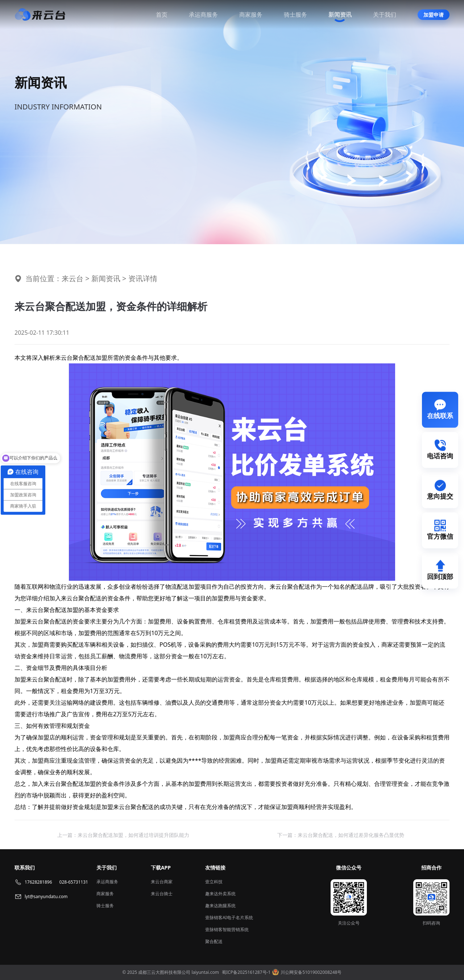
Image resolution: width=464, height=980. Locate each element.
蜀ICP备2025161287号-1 (246, 972)
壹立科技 (214, 882)
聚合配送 (214, 941)
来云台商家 (162, 882)
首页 (162, 14)
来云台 (72, 278)
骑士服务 (295, 14)
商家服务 (251, 14)
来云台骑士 (162, 894)
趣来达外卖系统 (220, 894)
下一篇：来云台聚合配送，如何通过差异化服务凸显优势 (341, 835)
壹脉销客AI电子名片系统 (229, 918)
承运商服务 (203, 14)
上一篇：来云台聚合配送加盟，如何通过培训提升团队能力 (123, 835)
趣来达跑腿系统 (220, 906)
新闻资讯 (340, 14)
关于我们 (385, 14)
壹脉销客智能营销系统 (227, 929)
